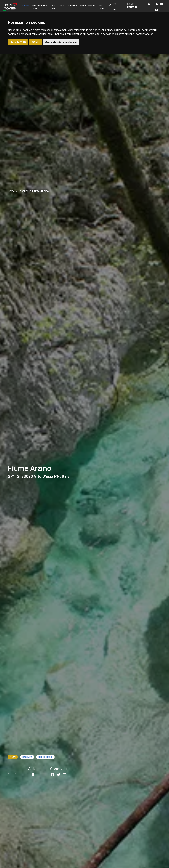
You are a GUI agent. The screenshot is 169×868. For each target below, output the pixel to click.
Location (24, 5)
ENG (115, 10)
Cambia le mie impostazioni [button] (61, 42)
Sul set (53, 7)
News (63, 5)
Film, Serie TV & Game (40, 7)
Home (11, 191)
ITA (115, 4)
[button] (110, 5)
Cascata (27, 757)
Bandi (83, 5)
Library (92, 5)
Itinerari (73, 5)
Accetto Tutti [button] (18, 42)
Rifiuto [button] (35, 42)
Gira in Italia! (132, 6)
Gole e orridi (45, 757)
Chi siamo (102, 7)
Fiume (13, 757)
